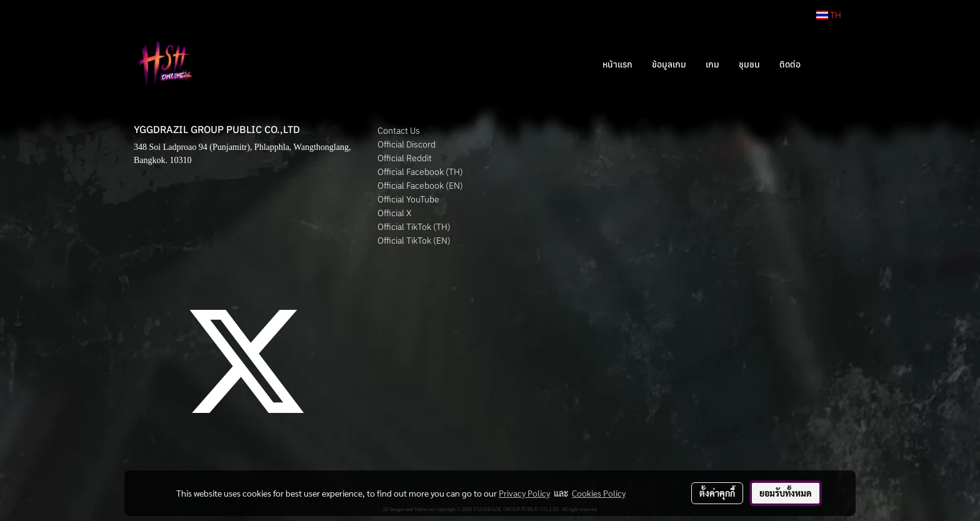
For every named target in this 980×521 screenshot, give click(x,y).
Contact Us (399, 131)
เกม (712, 64)
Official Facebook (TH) (420, 172)
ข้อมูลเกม (669, 64)
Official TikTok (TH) (414, 227)
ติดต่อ (790, 64)
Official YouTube (408, 199)
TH (829, 15)
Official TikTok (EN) (414, 241)
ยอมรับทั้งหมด (786, 493)
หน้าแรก (617, 64)
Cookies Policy (599, 493)
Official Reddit (405, 158)
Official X (394, 213)
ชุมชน (749, 64)
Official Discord (407, 144)
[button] (829, 64)
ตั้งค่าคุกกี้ (717, 493)
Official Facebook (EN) (420, 186)
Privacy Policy (524, 493)
